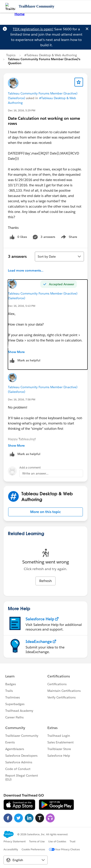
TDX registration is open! (33, 29)
